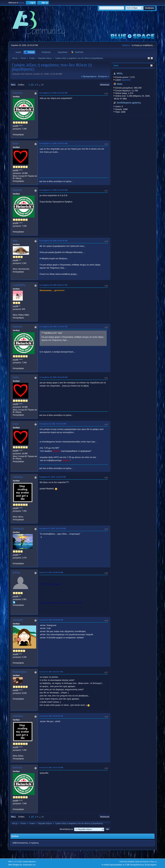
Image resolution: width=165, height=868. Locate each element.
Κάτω (13, 85)
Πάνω (13, 817)
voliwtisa (18, 477)
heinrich (17, 93)
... (40, 85)
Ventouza (18, 529)
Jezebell (18, 620)
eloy (15, 241)
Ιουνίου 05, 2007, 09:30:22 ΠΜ (51, 716)
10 (42, 85)
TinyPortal (123, 862)
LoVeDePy (19, 285)
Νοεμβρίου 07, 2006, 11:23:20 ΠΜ (52, 477)
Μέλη (120, 73)
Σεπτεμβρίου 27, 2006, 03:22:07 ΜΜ (53, 143)
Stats (116, 65)
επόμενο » (104, 76)
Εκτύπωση (105, 85)
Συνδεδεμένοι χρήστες (129, 103)
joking (16, 572)
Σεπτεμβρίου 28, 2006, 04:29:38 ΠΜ (53, 241)
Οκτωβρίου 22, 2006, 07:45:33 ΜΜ (53, 424)
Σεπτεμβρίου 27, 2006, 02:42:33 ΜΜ (53, 93)
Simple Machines (29, 862)
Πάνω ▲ (154, 862)
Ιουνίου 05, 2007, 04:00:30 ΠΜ (51, 620)
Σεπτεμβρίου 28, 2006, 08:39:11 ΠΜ (53, 285)
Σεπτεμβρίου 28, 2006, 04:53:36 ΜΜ (53, 377)
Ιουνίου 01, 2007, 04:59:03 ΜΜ (51, 572)
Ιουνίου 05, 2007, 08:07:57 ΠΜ (51, 672)
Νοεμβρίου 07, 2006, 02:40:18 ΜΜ (53, 528)
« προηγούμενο (89, 76)
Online (15, 836)
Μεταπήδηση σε (66, 829)
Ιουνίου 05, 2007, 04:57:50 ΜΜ (51, 768)
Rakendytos (20, 672)
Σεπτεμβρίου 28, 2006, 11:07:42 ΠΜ (53, 327)
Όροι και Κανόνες (142, 862)
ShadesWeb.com (29, 865)
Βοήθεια (131, 862)
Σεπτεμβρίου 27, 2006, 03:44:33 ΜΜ (53, 190)
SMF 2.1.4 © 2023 (15, 862)
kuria (16, 144)
